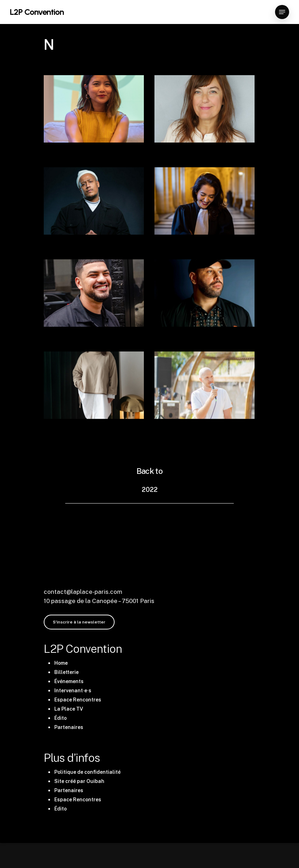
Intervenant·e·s (73, 691)
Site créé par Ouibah (79, 781)
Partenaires (69, 727)
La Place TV (69, 709)
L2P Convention (37, 12)
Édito (60, 718)
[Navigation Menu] (282, 12)
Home (61, 663)
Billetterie (66, 672)
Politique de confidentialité (87, 772)
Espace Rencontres (78, 700)
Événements (69, 681)
